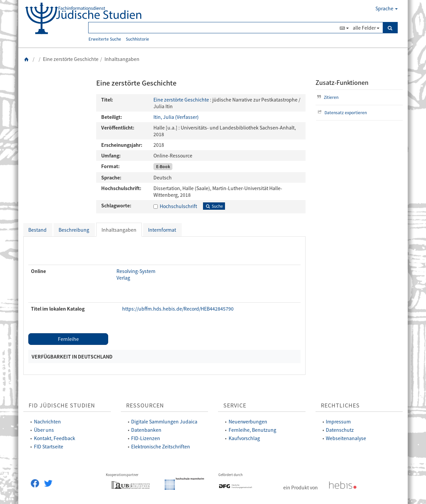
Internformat (162, 230)
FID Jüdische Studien (62, 405)
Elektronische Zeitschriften (161, 446)
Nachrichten (47, 421)
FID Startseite (49, 446)
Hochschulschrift (178, 206)
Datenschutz (340, 430)
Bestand (37, 230)
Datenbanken (146, 430)
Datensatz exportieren (342, 112)
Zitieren (327, 97)
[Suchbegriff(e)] (213, 28)
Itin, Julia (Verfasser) (176, 117)
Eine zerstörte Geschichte (181, 100)
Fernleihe (68, 339)
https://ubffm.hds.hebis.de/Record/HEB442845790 (178, 309)
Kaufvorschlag (244, 438)
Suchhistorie (137, 39)
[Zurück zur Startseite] (27, 59)
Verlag (123, 278)
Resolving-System (136, 271)
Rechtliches (340, 405)
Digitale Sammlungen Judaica (164, 421)
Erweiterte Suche (105, 39)
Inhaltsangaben (119, 230)
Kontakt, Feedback (55, 438)
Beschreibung (74, 230)
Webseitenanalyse (346, 438)
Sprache (387, 8)
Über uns (44, 430)
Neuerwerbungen (248, 421)
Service (235, 405)
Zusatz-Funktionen (342, 82)
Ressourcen (145, 405)
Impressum (338, 421)
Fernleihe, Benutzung (252, 430)
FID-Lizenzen (146, 438)
